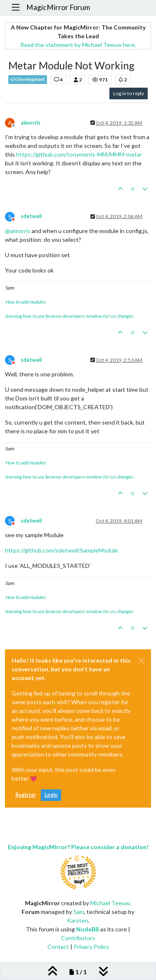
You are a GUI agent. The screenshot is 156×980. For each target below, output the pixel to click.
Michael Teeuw (110, 903)
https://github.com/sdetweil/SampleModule (62, 550)
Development (28, 80)
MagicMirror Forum (58, 7)
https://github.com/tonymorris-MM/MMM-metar (79, 154)
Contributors (78, 938)
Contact (58, 947)
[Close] (141, 661)
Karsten (78, 920)
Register (26, 795)
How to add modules (26, 302)
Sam (79, 912)
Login (51, 795)
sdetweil (31, 216)
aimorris (31, 123)
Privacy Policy (91, 947)
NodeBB (88, 929)
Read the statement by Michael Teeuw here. (78, 45)
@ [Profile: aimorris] (18, 231)
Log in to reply (129, 93)
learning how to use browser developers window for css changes (69, 316)
